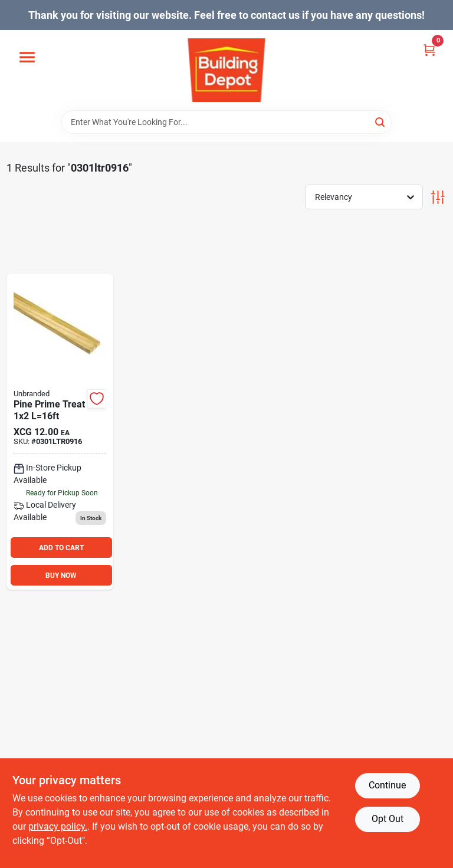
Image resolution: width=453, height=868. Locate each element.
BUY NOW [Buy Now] (61, 576)
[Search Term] (226, 122)
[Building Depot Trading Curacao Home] (226, 70)
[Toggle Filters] (438, 197)
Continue (387, 785)
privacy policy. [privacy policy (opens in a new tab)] (58, 826)
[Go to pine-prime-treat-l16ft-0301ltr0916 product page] (60, 432)
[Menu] (27, 58)
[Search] (381, 121)
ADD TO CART (61, 548)
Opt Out (388, 819)
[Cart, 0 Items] (429, 49)
